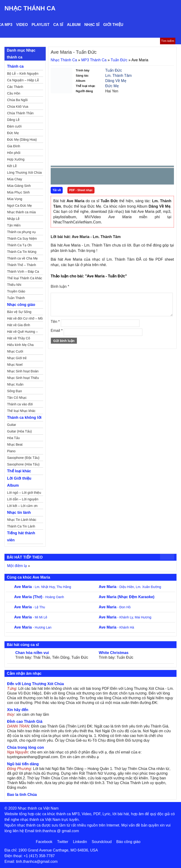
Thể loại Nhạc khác (21, 411)
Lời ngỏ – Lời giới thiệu (24, 493)
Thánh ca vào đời (20, 404)
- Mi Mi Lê (31, 617)
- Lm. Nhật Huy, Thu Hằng (43, 587)
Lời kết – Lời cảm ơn (22, 506)
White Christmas (114, 653)
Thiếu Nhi (14, 285)
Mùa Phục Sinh (18, 192)
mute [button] (142, 177)
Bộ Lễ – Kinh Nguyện (23, 74)
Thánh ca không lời (24, 418)
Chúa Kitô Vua (18, 107)
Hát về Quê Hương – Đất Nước (22, 332)
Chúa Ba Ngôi (17, 100)
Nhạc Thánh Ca (30, 8)
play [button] (69, 177)
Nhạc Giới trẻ (17, 358)
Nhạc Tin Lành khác (22, 520)
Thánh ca (15, 66)
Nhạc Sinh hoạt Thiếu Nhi (23, 378)
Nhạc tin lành (19, 512)
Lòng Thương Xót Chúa (24, 173)
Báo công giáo (128, 842)
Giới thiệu (113, 25)
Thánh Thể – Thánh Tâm (22, 266)
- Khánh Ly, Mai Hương (125, 617)
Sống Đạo (14, 391)
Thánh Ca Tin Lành (21, 526)
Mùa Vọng (15, 199)
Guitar (12, 425)
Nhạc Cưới (15, 351)
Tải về (57, 190)
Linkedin (80, 842)
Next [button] (81, 177)
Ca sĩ (58, 25)
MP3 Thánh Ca (94, 60)
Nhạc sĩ (92, 25)
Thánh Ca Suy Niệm (22, 239)
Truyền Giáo (16, 291)
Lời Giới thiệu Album (19, 482)
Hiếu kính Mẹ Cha (20, 345)
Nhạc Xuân (15, 384)
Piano (11, 451)
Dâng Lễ (13, 120)
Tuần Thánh (16, 298)
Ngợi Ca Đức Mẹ (19, 206)
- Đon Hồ (115, 607)
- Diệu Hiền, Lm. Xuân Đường (130, 587)
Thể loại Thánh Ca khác (25, 278)
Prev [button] (57, 177)
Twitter (63, 842)
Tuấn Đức (119, 60)
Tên (55, 322)
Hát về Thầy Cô (19, 338)
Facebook (44, 842)
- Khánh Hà (116, 627)
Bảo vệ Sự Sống (19, 312)
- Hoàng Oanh (39, 597)
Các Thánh (15, 87)
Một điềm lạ (17, 566)
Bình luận (60, 286)
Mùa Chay (15, 179)
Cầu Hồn (14, 93)
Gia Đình (14, 146)
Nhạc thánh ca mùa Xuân (21, 213)
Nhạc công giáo (21, 305)
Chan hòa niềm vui (32, 653)
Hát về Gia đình (19, 325)
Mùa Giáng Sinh (19, 186)
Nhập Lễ (13, 219)
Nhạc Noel (15, 365)
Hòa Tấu (13, 438)
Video (22, 25)
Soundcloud (102, 842)
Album (74, 25)
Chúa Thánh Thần (20, 113)
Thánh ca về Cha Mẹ (22, 258)
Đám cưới (14, 126)
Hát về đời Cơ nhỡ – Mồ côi (25, 319)
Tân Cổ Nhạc (17, 398)
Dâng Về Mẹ (116, 81)
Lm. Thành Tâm (119, 76)
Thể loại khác (19, 471)
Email (57, 331)
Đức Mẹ (112, 86)
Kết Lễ (12, 166)
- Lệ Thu (30, 607)
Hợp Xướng (16, 159)
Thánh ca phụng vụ (21, 232)
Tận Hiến (14, 225)
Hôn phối (14, 153)
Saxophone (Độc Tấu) (23, 458)
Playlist (41, 25)
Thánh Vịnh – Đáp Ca (23, 272)
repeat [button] (96, 177)
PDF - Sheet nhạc (81, 190)
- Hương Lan (33, 627)
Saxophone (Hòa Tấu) (23, 464)
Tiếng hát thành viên (21, 537)
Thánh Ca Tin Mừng (22, 252)
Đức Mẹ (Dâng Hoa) (22, 140)
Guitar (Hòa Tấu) (19, 431)
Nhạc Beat (15, 444)
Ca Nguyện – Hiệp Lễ (23, 80)
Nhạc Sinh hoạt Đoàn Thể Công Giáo (23, 372)
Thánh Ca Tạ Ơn (19, 245)
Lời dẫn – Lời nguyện (23, 499)
